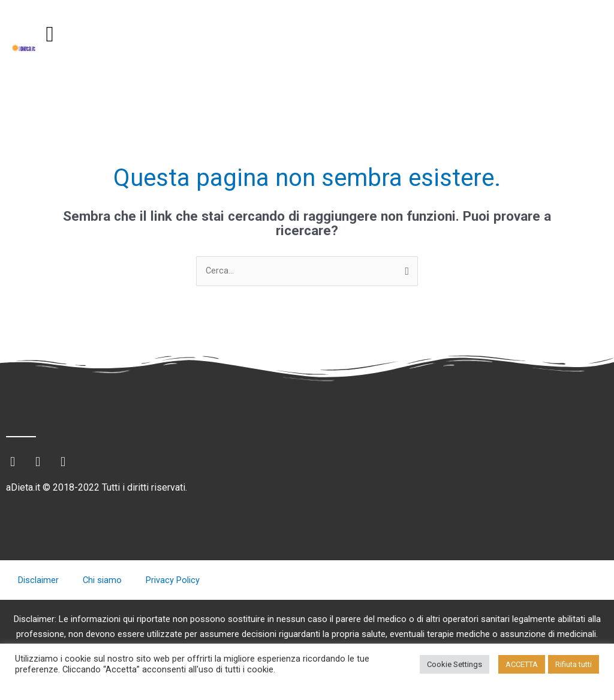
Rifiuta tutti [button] (574, 664)
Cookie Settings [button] (455, 664)
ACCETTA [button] (522, 664)
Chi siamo (103, 581)
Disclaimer (38, 581)
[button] (50, 34)
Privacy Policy (173, 581)
